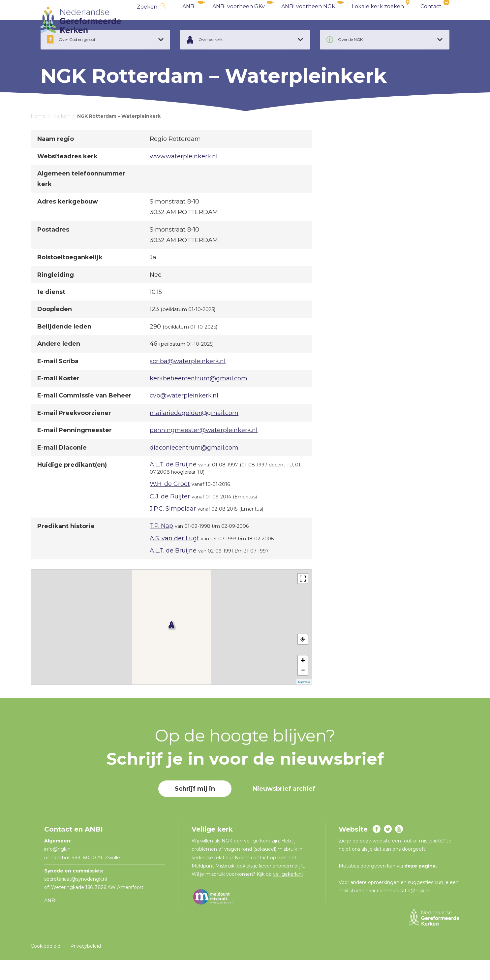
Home (38, 136)
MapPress (304, 702)
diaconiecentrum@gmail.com (194, 467)
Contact (431, 20)
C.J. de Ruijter (170, 516)
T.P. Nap (161, 546)
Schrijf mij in (195, 808)
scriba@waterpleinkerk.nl (188, 381)
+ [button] (303, 680)
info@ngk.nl (59, 869)
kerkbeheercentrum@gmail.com (199, 398)
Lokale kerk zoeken (378, 20)
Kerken (61, 136)
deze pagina (420, 886)
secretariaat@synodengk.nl (76, 899)
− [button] (303, 690)
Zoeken (147, 20)
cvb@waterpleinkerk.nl (184, 415)
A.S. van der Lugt (174, 558)
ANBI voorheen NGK (308, 20)
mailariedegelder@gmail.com (194, 433)
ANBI (189, 20)
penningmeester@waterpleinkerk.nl (204, 450)
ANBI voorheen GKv (239, 20)
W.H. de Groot (170, 504)
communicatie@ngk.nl (403, 910)
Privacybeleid (86, 966)
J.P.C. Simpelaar (173, 528)
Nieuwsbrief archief (284, 808)
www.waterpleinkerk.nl (184, 176)
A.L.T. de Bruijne (173, 484)
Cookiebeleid (46, 966)
